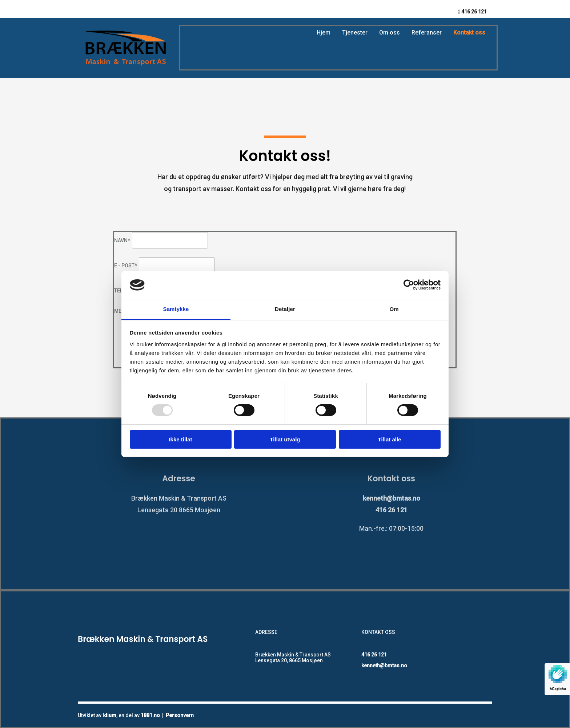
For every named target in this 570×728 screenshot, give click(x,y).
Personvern (180, 715)
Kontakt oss (469, 33)
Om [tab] (394, 309)
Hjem (324, 33)
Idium (109, 715)
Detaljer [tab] (285, 309)
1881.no (150, 715)
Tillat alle (390, 439)
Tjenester (355, 33)
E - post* (126, 266)
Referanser (427, 33)
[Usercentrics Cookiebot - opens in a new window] (409, 285)
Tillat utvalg (285, 439)
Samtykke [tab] (176, 309)
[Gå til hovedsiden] (126, 67)
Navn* (122, 240)
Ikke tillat (180, 439)
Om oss (390, 33)
